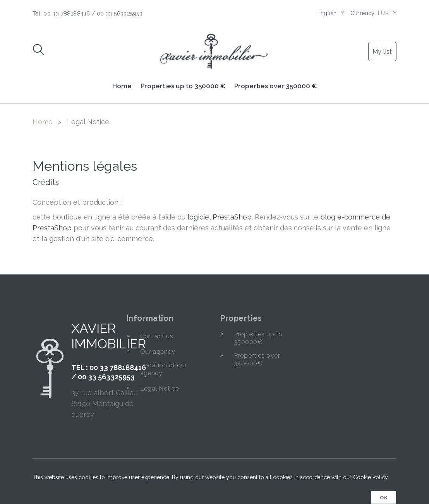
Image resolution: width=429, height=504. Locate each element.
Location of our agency (164, 369)
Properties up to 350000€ (258, 338)
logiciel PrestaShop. (221, 217)
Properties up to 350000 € (183, 86)
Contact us (157, 336)
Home (122, 86)
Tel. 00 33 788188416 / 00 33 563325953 (88, 14)
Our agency (158, 352)
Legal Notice (160, 388)
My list (382, 52)
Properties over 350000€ (257, 359)
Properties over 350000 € (275, 86)
